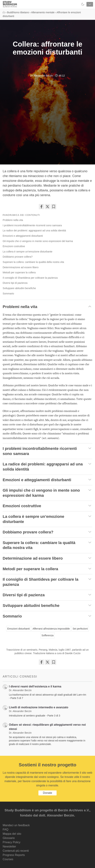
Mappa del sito (12, 834)
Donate (47, 793)
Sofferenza (47, 635)
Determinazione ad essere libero (21, 267)
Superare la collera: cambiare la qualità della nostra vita (33, 262)
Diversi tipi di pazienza (15, 283)
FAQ (6, 829)
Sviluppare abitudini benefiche (19, 288)
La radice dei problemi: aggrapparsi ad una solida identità (34, 230)
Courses (8, 859)
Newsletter (9, 846)
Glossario (9, 838)
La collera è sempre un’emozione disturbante (27, 252)
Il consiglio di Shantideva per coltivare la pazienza (30, 278)
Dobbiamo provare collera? (18, 257)
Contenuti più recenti (16, 851)
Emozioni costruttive (14, 246)
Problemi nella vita (13, 220)
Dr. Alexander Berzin (42, 76)
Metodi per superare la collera (19, 272)
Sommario (8, 294)
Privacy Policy (12, 842)
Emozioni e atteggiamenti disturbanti (23, 236)
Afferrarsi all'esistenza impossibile (51, 629)
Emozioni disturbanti (19, 629)
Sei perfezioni (80, 629)
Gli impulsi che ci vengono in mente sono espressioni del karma (38, 241)
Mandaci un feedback (16, 825)
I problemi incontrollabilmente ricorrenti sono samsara (32, 225)
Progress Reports (14, 855)
